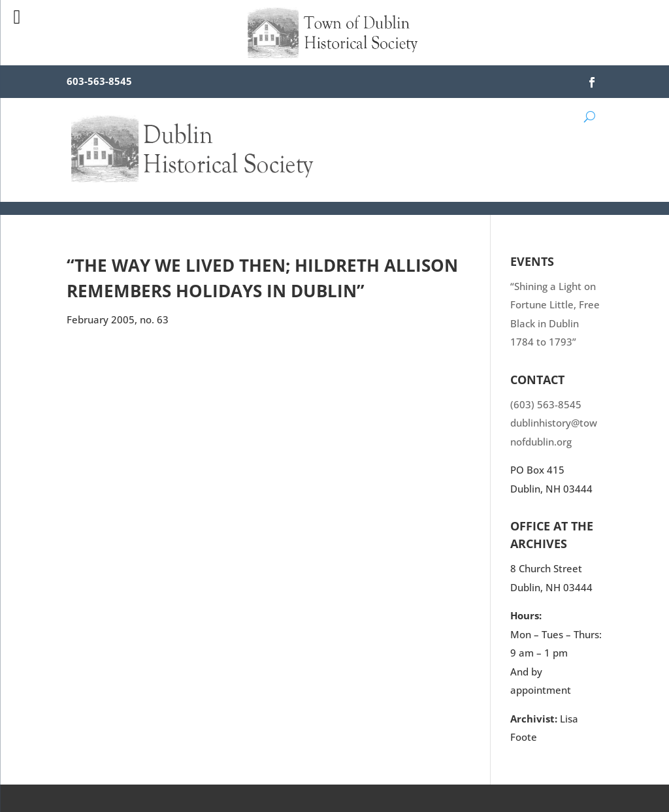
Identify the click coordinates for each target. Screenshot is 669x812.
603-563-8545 (99, 81)
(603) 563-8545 (546, 404)
